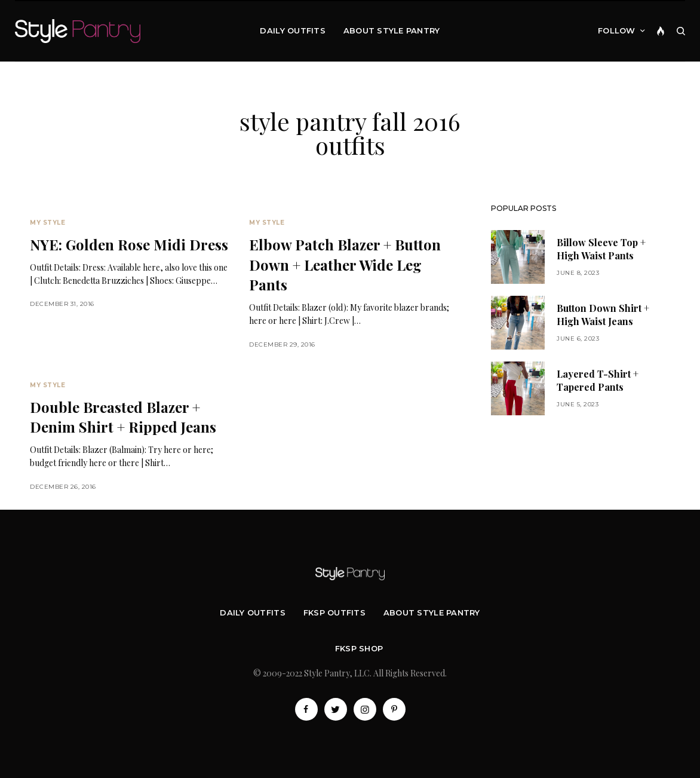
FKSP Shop (359, 648)
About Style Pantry (432, 612)
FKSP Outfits (334, 612)
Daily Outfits (252, 612)
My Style (47, 223)
